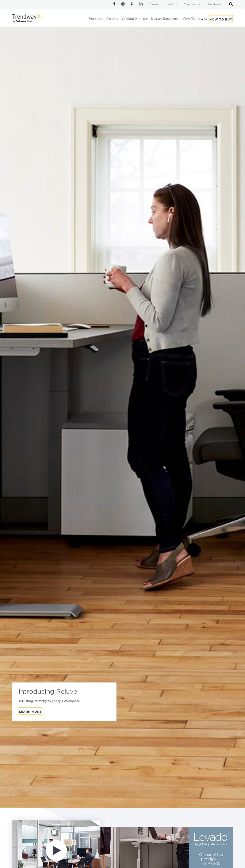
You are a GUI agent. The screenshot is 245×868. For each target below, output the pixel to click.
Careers (155, 5)
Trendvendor (192, 5)
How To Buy (221, 20)
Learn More (30, 712)
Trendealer (214, 5)
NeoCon (172, 5)
